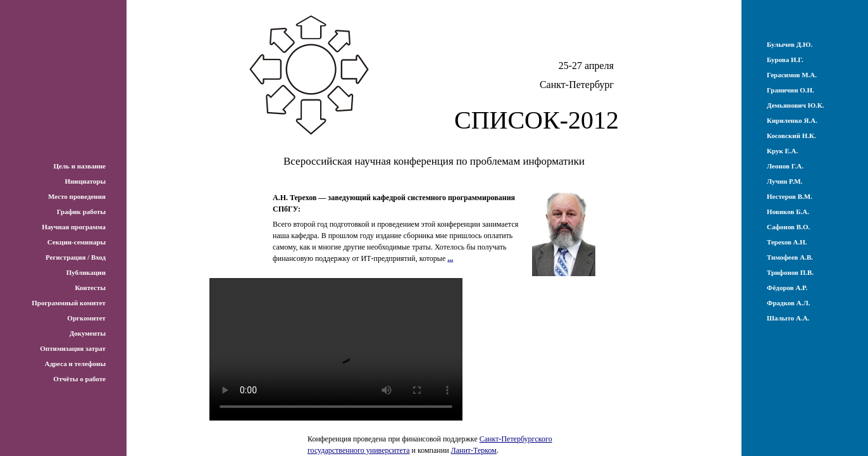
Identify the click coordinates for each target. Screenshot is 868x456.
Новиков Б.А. (788, 212)
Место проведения (77, 196)
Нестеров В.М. (790, 196)
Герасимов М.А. (792, 75)
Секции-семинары (77, 242)
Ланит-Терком (474, 450)
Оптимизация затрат (73, 348)
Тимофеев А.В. (790, 257)
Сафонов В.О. (788, 227)
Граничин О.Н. (790, 90)
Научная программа (74, 227)
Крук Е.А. (782, 151)
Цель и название (79, 166)
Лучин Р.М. (784, 181)
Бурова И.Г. (785, 60)
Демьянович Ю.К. (796, 105)
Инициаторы (85, 181)
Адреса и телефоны (75, 364)
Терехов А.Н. (787, 242)
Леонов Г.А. (785, 166)
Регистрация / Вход (76, 257)
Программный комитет (69, 303)
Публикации (86, 272)
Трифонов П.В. (790, 272)
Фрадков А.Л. (788, 303)
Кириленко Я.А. (792, 120)
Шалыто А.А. (788, 318)
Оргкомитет (86, 318)
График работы (81, 212)
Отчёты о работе (79, 379)
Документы (88, 333)
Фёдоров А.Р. (787, 288)
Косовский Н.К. (791, 136)
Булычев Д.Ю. (790, 44)
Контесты (90, 288)
